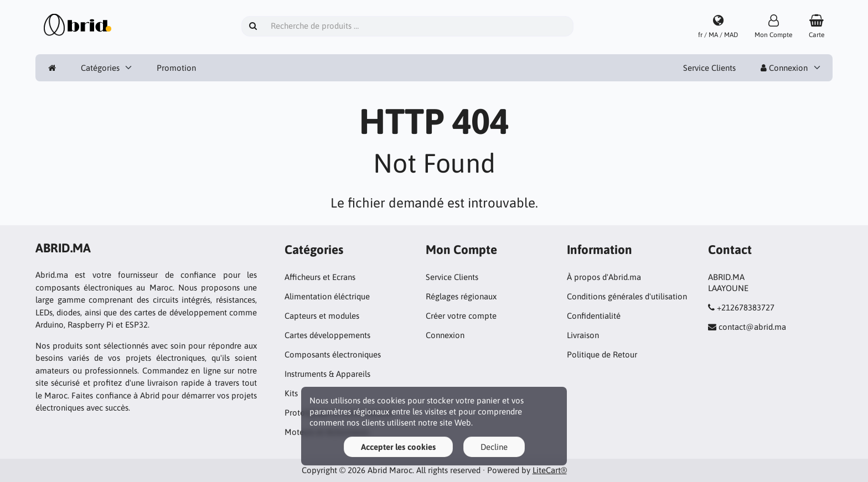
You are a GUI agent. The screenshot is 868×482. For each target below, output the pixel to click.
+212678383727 (746, 307)
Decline (494, 447)
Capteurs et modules (322, 316)
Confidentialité (594, 316)
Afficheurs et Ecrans (320, 277)
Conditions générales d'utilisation (627, 296)
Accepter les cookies (398, 447)
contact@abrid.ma (752, 327)
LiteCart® (550, 470)
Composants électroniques (333, 354)
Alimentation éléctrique (327, 296)
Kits (291, 393)
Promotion (176, 68)
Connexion (784, 68)
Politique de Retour (602, 354)
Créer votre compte (461, 316)
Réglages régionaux (461, 296)
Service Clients (709, 68)
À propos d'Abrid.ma (604, 277)
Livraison (583, 335)
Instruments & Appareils (327, 374)
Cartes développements (327, 335)
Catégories (100, 68)
